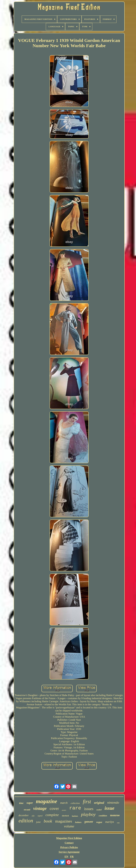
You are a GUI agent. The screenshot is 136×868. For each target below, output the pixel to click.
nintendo (113, 802)
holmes (78, 822)
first (87, 802)
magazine (47, 801)
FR (72, 857)
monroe (115, 815)
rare (75, 808)
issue (110, 808)
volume (69, 826)
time (21, 803)
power (89, 822)
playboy (88, 814)
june (38, 822)
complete (52, 815)
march (64, 803)
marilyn (110, 822)
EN (66, 857)
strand (27, 810)
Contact (69, 843)
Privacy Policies (69, 847)
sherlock (65, 816)
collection (75, 803)
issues (89, 809)
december (24, 815)
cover (54, 809)
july (33, 816)
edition (26, 821)
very (118, 823)
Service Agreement (69, 852)
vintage (40, 808)
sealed (99, 810)
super (30, 803)
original (99, 803)
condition (103, 816)
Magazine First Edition (69, 838)
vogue (99, 822)
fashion (75, 816)
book (48, 821)
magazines (64, 821)
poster (64, 810)
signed (40, 816)
